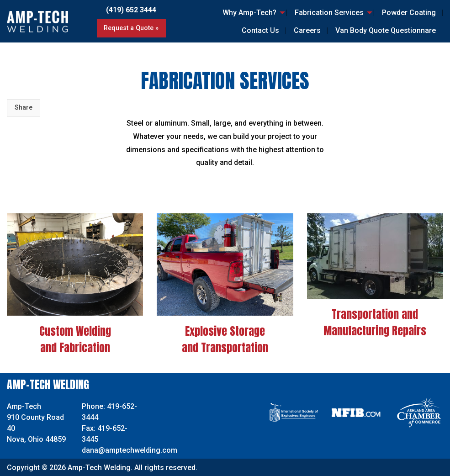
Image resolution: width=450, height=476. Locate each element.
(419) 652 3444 (131, 10)
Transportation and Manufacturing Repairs (375, 323)
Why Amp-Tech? (249, 13)
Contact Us (260, 30)
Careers (307, 30)
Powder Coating (409, 13)
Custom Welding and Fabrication (75, 339)
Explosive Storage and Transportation (225, 339)
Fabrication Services (329, 13)
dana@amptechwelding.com (130, 450)
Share (24, 108)
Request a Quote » (131, 28)
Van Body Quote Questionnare (386, 30)
